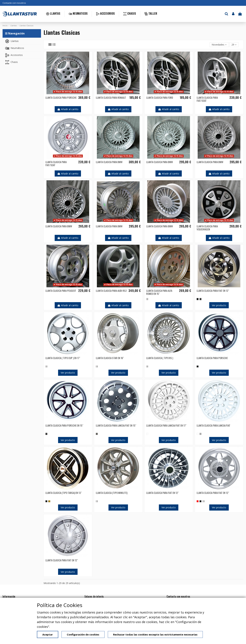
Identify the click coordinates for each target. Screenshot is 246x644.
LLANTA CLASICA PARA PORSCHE (61, 97)
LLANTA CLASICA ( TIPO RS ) (160, 358)
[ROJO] (198, 501)
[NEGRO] (198, 299)
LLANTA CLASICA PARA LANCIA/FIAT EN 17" (166, 425)
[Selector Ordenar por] (219, 45)
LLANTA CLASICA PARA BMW (109, 162)
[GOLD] (49, 501)
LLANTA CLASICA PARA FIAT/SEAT (207, 99)
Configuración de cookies (83, 634)
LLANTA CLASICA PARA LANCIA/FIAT (213, 425)
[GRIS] (200, 434)
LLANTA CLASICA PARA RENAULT (111, 97)
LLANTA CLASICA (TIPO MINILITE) (112, 493)
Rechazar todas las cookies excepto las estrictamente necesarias (155, 634)
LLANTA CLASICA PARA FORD (160, 97)
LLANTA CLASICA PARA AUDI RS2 (111, 291)
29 (234, 45)
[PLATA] (147, 299)
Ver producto (219, 305)
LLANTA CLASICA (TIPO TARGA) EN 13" (64, 493)
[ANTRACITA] (97, 434)
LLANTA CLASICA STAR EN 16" (110, 358)
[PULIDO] (200, 299)
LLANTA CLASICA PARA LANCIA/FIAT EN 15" (116, 425)
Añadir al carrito (68, 109)
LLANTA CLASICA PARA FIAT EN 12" (213, 291)
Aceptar (48, 634)
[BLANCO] (147, 434)
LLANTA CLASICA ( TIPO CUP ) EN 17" (63, 358)
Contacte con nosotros (14, 3)
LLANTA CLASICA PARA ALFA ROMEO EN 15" (159, 292)
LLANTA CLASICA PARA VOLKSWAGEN (207, 228)
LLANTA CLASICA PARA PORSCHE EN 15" (64, 425)
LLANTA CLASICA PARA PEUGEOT (61, 291)
